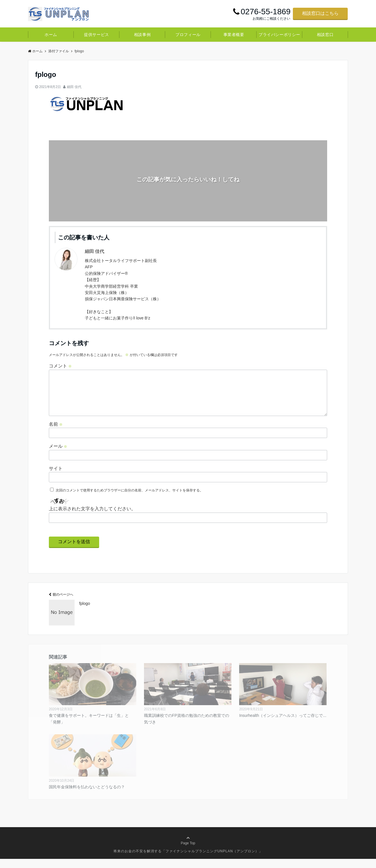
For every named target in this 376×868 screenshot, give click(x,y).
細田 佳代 (74, 87)
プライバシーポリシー (279, 35)
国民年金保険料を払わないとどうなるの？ (87, 796)
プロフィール (188, 35)
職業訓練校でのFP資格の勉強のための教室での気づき (187, 728)
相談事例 (142, 35)
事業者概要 (234, 35)
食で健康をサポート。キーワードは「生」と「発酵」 (89, 728)
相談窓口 (325, 35)
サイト (56, 478)
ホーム (51, 35)
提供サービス (96, 35)
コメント (60, 366)
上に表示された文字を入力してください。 (92, 518)
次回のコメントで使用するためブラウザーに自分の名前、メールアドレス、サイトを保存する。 (129, 499)
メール (58, 455)
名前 (56, 433)
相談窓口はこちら (320, 13)
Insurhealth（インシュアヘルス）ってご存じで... (283, 725)
